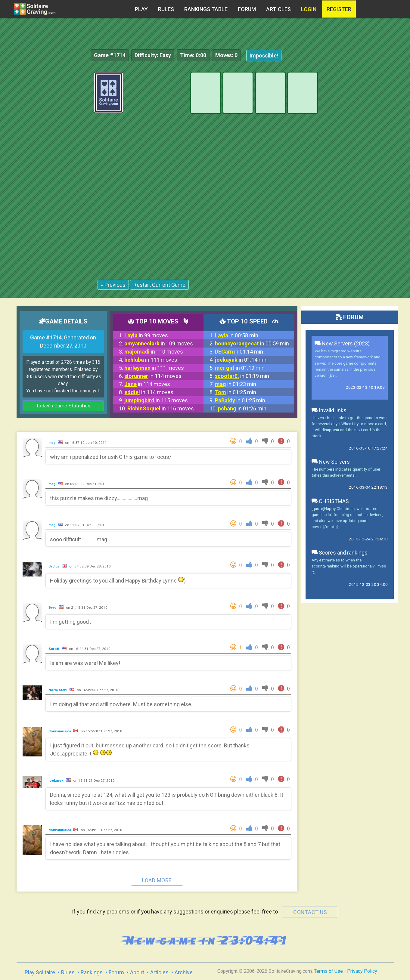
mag (52, 443)
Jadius (54, 566)
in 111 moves (151, 360)
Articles (278, 9)
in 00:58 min (237, 335)
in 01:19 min (240, 368)
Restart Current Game (159, 285)
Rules (166, 9)
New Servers (331, 462)
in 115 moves (156, 400)
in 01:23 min (236, 384)
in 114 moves (153, 376)
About (137, 972)
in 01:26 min (242, 408)
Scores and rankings (340, 553)
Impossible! (264, 56)
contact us (310, 912)
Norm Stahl (58, 690)
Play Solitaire (40, 972)
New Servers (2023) (342, 343)
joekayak (56, 781)
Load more (157, 880)
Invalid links (329, 410)
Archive (184, 972)
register (339, 9)
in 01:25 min (236, 392)
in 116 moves (161, 408)
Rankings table (206, 9)
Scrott (54, 649)
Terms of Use (328, 971)
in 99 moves (146, 335)
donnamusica (60, 731)
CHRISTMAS (330, 501)
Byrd (53, 607)
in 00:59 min (252, 343)
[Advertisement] (365, 162)
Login (309, 9)
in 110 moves (154, 352)
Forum (247, 9)
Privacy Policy (362, 971)
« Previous (113, 285)
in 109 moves (159, 343)
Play (141, 9)
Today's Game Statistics (63, 406)
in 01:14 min (239, 352)
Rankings (92, 972)
